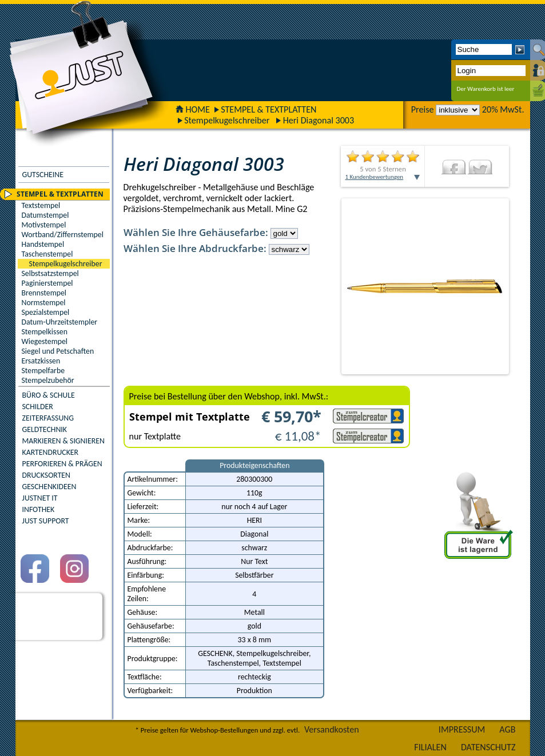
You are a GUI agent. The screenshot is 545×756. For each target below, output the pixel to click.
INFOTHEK (39, 509)
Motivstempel (44, 225)
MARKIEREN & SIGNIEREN (63, 441)
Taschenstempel (47, 254)
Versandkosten (332, 729)
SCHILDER (38, 407)
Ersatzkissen (41, 361)
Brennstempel (44, 293)
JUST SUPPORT (46, 521)
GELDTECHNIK (45, 429)
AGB (507, 729)
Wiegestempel (45, 341)
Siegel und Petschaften (58, 351)
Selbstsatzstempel (50, 273)
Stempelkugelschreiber (227, 120)
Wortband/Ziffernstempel (63, 235)
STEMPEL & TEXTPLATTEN (268, 109)
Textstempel (41, 205)
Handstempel (43, 244)
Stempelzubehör (48, 380)
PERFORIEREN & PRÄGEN (62, 464)
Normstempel (44, 303)
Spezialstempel (46, 312)
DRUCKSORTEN (47, 475)
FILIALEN (430, 747)
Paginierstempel (47, 283)
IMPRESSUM (462, 729)
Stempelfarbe (43, 371)
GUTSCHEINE (43, 175)
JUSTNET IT (40, 498)
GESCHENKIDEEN (49, 487)
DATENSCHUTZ (488, 747)
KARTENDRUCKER (51, 452)
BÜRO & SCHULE (49, 395)
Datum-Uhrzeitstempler (60, 322)
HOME (193, 109)
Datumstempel (45, 215)
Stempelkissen (45, 332)
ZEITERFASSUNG (48, 418)
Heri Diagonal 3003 (319, 120)
